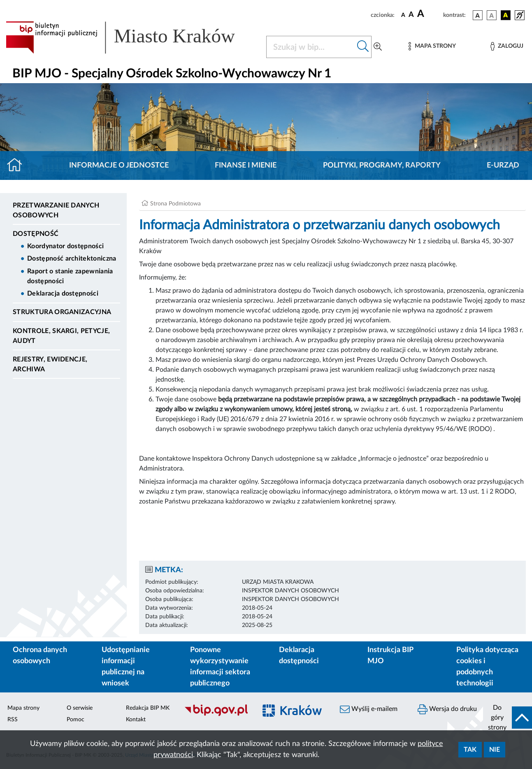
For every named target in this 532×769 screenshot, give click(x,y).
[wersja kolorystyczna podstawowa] (478, 15)
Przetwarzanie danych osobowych (56, 210)
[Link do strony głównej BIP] (131, 37)
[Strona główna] (18, 165)
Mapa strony (23, 708)
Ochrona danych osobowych (40, 656)
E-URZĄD (503, 165)
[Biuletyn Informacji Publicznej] (216, 715)
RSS (13, 720)
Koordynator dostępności (65, 246)
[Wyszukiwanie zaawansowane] (378, 47)
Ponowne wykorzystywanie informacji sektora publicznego (220, 667)
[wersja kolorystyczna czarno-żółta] (506, 15)
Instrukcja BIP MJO (390, 656)
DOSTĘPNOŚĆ (36, 234)
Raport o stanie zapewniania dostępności (70, 276)
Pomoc (76, 720)
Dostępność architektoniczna (72, 259)
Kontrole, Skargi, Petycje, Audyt (61, 336)
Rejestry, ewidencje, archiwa (50, 364)
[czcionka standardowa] (403, 15)
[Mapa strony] (432, 46)
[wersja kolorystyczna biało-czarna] (492, 15)
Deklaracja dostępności (63, 294)
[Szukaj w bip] (363, 47)
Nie (495, 750)
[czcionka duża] (429, 14)
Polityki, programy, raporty (382, 165)
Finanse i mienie (246, 165)
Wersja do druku (447, 709)
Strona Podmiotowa (175, 204)
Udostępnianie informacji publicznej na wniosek (126, 667)
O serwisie (80, 708)
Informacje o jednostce (119, 165)
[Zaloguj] (507, 46)
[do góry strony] (508, 718)
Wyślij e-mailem (369, 709)
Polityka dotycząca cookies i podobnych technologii (487, 667)
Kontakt (136, 720)
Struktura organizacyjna (62, 312)
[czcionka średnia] (411, 15)
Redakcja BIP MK (148, 708)
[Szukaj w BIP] (311, 47)
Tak (470, 750)
